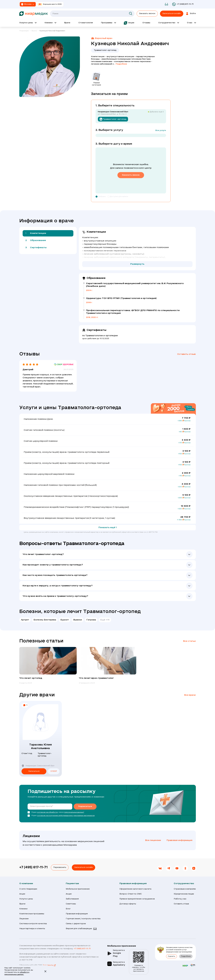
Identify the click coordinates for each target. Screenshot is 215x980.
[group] (48, 666)
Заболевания (72, 899)
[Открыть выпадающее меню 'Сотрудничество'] (169, 23)
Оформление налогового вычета (135, 889)
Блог (68, 909)
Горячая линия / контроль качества (83, 919)
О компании (26, 884)
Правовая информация (179, 840)
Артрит (25, 620)
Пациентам (72, 884)
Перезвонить (60, 867)
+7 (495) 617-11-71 (33, 867)
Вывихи (78, 620)
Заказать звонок (147, 14)
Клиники (23, 909)
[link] (25, 31)
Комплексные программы (32, 914)
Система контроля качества (33, 924)
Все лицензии (153, 840)
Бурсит (65, 620)
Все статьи (189, 641)
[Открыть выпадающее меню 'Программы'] (108, 23)
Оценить (171, 956)
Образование (38, 240)
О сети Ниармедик (28, 889)
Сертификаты (38, 248)
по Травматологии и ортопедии (100, 336)
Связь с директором (76, 924)
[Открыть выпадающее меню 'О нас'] (191, 23)
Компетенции (38, 233)
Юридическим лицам (184, 894)
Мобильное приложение (78, 889)
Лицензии (24, 919)
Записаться (34, 771)
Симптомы (71, 904)
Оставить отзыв (186, 354)
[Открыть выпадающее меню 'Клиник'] (50, 23)
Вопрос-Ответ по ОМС (131, 894)
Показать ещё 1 (108, 528)
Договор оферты (128, 904)
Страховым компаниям (185, 889)
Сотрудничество (184, 884)
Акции (22, 894)
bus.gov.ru (50, 965)
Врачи (22, 904)
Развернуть (137, 264)
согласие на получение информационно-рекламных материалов (66, 816)
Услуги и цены (26, 899)
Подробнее (121, 64)
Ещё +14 (105, 620)
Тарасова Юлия (41, 747)
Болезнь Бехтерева (45, 620)
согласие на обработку (48, 812)
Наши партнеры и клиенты (32, 929)
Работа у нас (180, 899)
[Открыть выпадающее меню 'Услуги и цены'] (28, 23)
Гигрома (91, 620)
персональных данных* (74, 812)
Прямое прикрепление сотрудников (137, 899)
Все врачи (190, 695)
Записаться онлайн (84, 867)
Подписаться (85, 806)
